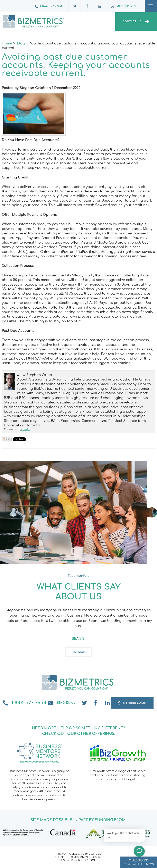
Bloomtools (88, 860)
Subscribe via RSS (7, 439)
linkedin (108, 703)
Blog (21, 43)
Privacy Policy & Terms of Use (78, 854)
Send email (66, 703)
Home (7, 43)
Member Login (128, 6)
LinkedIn (25, 429)
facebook (96, 703)
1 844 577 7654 (51, 6)
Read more (78, 652)
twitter (85, 703)
